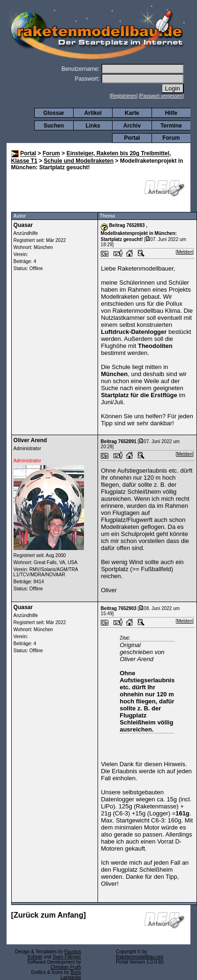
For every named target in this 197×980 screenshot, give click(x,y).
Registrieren (124, 96)
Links (93, 126)
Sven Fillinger (67, 957)
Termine (171, 126)
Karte (132, 113)
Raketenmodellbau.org (140, 957)
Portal (132, 138)
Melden (185, 252)
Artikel (93, 113)
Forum (171, 138)
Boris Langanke (71, 975)
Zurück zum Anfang (49, 915)
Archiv (132, 126)
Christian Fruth (66, 967)
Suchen (54, 126)
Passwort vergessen (161, 96)
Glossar (54, 113)
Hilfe (171, 113)
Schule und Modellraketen (79, 161)
